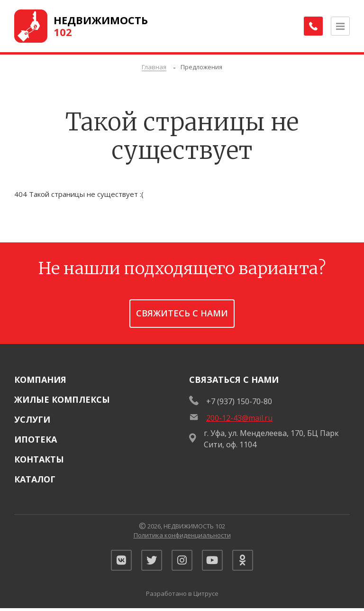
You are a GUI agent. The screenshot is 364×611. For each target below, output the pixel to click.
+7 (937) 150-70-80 (239, 401)
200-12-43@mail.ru (239, 418)
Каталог (35, 479)
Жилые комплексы (62, 399)
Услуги (32, 419)
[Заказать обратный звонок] (312, 26)
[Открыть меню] (340, 26)
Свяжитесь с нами (182, 313)
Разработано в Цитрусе (182, 596)
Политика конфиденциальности (182, 535)
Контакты (39, 459)
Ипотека (36, 439)
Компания (40, 380)
